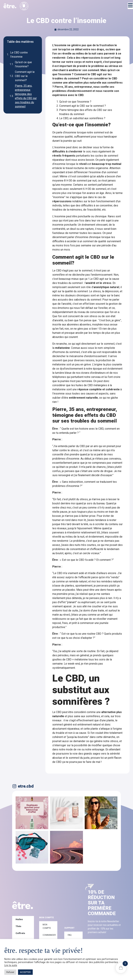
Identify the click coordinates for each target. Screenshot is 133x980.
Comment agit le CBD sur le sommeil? (25, 76)
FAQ (70, 935)
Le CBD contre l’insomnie (19, 55)
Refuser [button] (10, 972)
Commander (49, 935)
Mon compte (47, 926)
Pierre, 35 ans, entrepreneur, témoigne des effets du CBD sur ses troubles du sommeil (26, 96)
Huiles (19, 919)
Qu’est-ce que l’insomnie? (23, 64)
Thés (18, 926)
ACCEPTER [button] (25, 972)
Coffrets (20, 933)
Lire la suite (11, 965)
